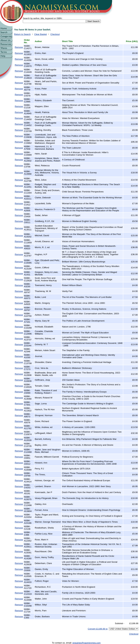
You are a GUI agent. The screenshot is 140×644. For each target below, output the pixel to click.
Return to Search (22, 34)
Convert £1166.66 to (98, 629)
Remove (19, 47)
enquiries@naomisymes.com (86, 643)
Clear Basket (41, 34)
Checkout (55, 34)
